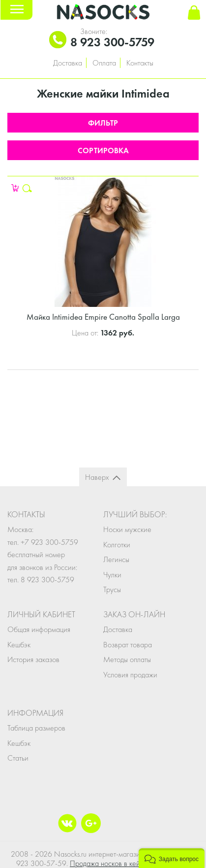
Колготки (117, 545)
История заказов (33, 659)
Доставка (68, 63)
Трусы (112, 589)
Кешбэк (19, 645)
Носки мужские (127, 529)
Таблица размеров (36, 728)
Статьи (18, 758)
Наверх (97, 477)
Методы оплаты (127, 659)
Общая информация (39, 629)
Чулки (112, 575)
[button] (172, 858)
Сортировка (103, 150)
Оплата (104, 63)
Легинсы (116, 559)
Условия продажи (130, 675)
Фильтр (103, 123)
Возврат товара (128, 645)
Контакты (140, 63)
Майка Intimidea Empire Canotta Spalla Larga (103, 317)
